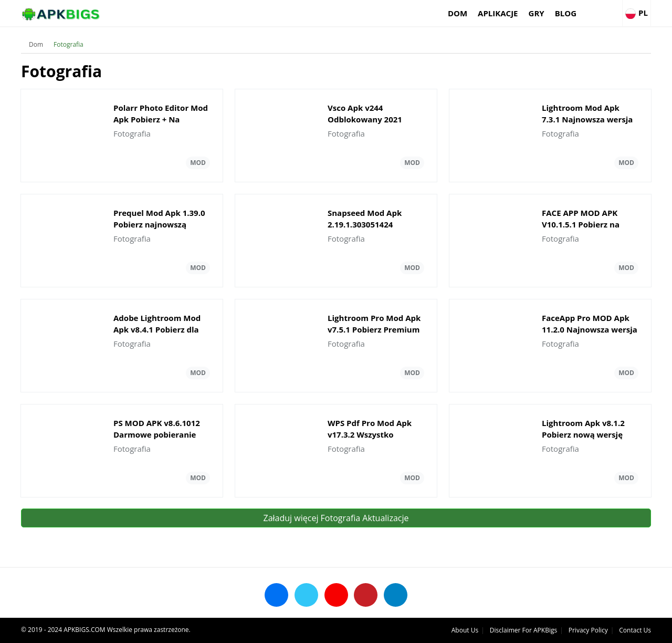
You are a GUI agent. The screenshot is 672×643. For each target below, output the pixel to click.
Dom (458, 13)
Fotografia (69, 44)
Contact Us (635, 630)
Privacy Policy (588, 630)
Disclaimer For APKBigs (523, 630)
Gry (537, 13)
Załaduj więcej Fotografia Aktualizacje (336, 518)
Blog (566, 13)
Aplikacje (498, 13)
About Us (465, 630)
